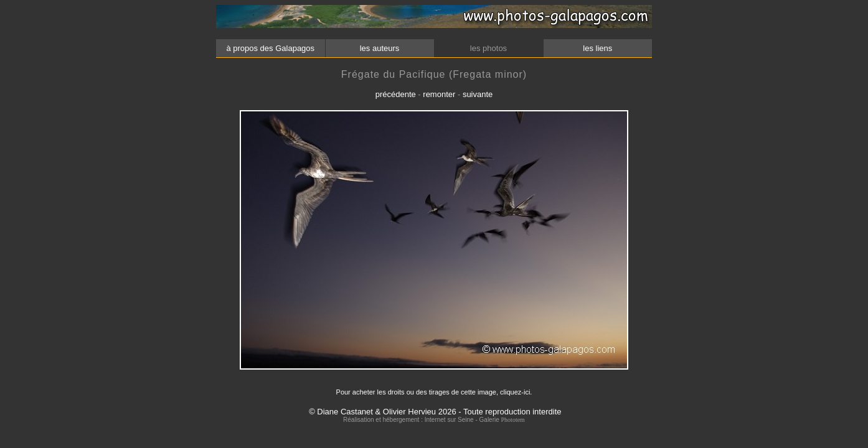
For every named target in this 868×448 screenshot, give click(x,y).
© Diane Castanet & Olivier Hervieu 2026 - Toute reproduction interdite (435, 412)
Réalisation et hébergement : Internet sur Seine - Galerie (422, 420)
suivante (478, 94)
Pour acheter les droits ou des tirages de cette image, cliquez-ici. (434, 392)
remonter (439, 94)
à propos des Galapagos (271, 48)
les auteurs (379, 48)
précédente (396, 94)
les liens (598, 48)
